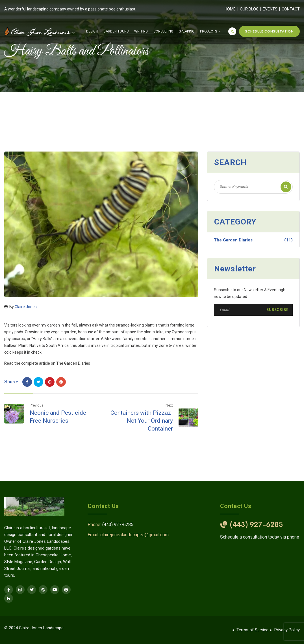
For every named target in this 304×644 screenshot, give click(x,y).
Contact (291, 9)
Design (92, 31)
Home (230, 9)
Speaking (187, 31)
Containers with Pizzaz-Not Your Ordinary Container (142, 421)
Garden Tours (116, 31)
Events (270, 9)
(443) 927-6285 (118, 525)
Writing (141, 31)
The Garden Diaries (253, 240)
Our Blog (249, 9)
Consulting (163, 31)
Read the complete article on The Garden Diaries (47, 363)
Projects (209, 31)
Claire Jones (26, 307)
